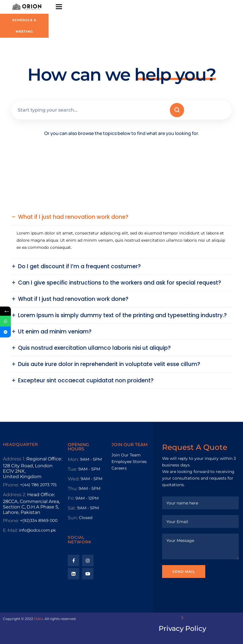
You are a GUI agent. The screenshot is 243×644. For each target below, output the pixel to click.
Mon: (73, 459)
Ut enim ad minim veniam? (55, 332)
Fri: (71, 498)
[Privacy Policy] (182, 618)
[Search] (177, 110)
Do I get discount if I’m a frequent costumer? (79, 267)
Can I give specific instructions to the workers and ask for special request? (119, 283)
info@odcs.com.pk (37, 530)
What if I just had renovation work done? (73, 217)
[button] (122, 217)
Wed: (74, 479)
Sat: (72, 508)
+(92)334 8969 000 (39, 520)
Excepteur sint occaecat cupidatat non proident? (86, 381)
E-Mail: (10, 530)
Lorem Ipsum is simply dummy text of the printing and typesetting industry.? (122, 315)
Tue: (72, 469)
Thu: (73, 489)
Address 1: (14, 459)
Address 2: (14, 495)
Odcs (38, 619)
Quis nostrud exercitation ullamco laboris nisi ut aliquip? (94, 348)
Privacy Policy (182, 628)
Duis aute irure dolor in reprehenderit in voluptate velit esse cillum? (109, 364)
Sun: (73, 518)
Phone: (11, 485)
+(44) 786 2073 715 (38, 485)
